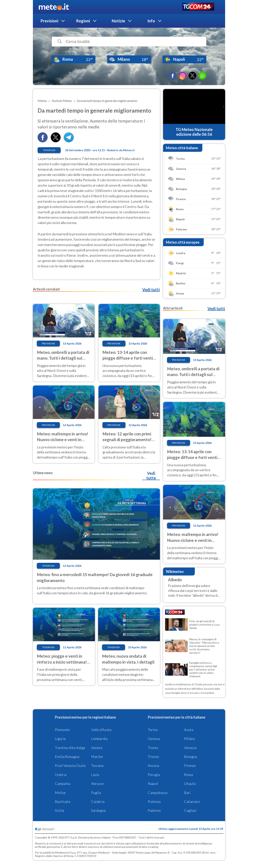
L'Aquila (190, 783)
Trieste (153, 757)
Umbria (61, 775)
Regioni (83, 21)
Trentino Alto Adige (70, 748)
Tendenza (49, 150)
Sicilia (59, 810)
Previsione (48, 343)
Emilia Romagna (67, 757)
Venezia (190, 748)
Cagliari (190, 810)
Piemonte (62, 730)
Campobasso (158, 793)
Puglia (96, 793)
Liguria (60, 739)
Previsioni (49, 21)
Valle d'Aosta (101, 730)
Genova (154, 739)
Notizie (118, 21)
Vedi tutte (151, 476)
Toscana (97, 765)
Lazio (95, 775)
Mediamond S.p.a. (66, 852)
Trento (153, 748)
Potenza (154, 802)
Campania (63, 783)
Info (151, 21)
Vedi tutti (151, 290)
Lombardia (99, 739)
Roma (188, 775)
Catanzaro (192, 802)
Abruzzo (97, 783)
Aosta (189, 730)
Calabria (98, 802)
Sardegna (98, 810)
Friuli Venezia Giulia (70, 765)
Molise (60, 793)
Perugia (154, 775)
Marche (97, 757)
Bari (187, 793)
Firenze (190, 765)
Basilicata (63, 802)
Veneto (97, 748)
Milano (190, 739)
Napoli (153, 783)
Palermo (154, 810)
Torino (153, 730)
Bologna (191, 757)
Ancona (153, 765)
